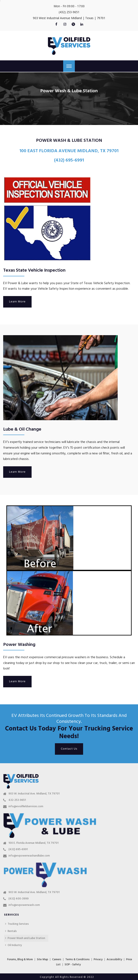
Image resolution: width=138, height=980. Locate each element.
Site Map (43, 959)
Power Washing (19, 645)
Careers (57, 959)
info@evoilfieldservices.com (26, 807)
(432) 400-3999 (19, 899)
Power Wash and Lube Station (25, 938)
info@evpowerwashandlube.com (29, 856)
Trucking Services (17, 924)
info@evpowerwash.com (24, 905)
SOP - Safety (73, 965)
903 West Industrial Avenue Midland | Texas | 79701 (69, 18)
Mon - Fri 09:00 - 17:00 (69, 6)
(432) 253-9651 (69, 12)
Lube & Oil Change (22, 429)
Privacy (98, 959)
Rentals (11, 931)
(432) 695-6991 (18, 850)
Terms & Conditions (77, 959)
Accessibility (114, 959)
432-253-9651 (17, 800)
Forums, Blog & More (20, 959)
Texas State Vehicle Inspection (34, 270)
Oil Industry (13, 945)
